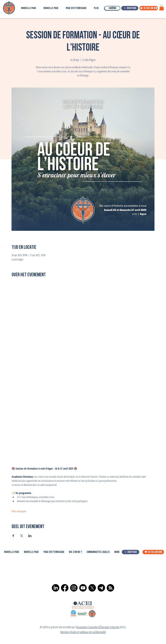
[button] (162, 8)
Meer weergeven (19, 511)
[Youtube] (83, 588)
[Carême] (112, 8)
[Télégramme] (101, 588)
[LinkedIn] (56, 588)
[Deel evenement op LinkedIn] (30, 536)
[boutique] (130, 8)
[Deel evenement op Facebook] (13, 536)
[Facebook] (65, 588)
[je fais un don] (149, 8)
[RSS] (110, 588)
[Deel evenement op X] (22, 536)
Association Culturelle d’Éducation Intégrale (98, 627)
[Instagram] (74, 588)
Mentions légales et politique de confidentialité (83, 632)
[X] (92, 588)
